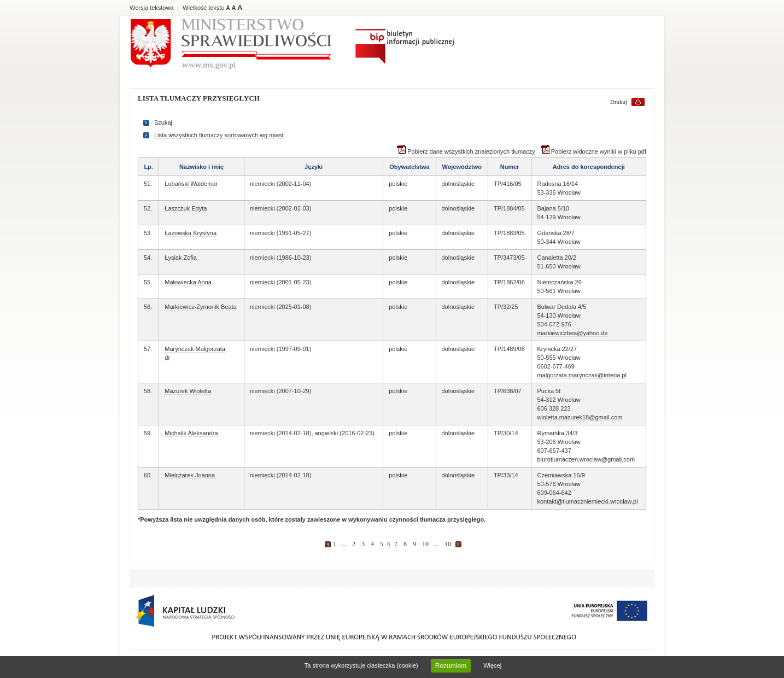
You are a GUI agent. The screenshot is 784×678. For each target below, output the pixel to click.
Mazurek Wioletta (188, 391)
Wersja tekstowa (152, 8)
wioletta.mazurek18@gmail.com (580, 417)
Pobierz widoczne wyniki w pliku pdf (593, 151)
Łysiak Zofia (181, 258)
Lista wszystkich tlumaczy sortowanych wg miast (219, 135)
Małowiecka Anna (188, 282)
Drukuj (619, 102)
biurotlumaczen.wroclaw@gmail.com (586, 459)
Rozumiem (451, 666)
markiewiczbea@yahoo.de (572, 333)
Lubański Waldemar (191, 184)
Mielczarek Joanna (190, 475)
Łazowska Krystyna (191, 233)
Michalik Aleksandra (191, 433)
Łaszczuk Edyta (186, 208)
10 (425, 544)
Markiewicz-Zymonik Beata (200, 307)
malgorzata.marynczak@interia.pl (581, 375)
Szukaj (163, 122)
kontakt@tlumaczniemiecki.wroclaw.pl (587, 501)
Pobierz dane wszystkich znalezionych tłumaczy (466, 151)
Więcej (492, 665)
